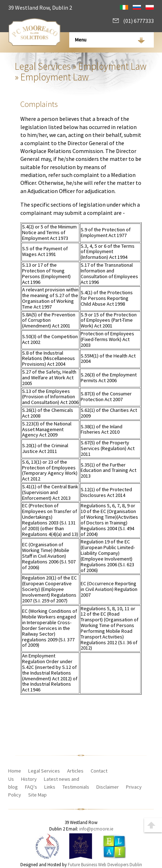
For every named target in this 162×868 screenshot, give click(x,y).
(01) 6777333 (133, 21)
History (29, 779)
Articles (75, 771)
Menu (81, 40)
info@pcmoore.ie (96, 829)
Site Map (37, 795)
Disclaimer (108, 787)
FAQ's (31, 787)
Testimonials (76, 787)
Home (15, 771)
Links (50, 787)
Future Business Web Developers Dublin (105, 865)
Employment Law (112, 66)
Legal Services (43, 66)
